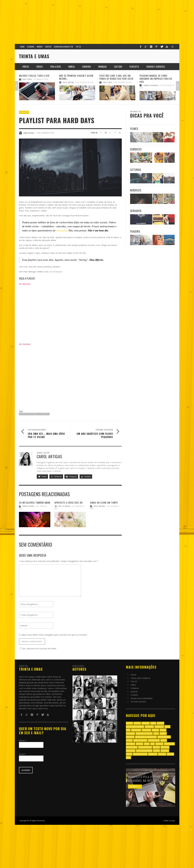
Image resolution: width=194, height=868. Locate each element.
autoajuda (61, 230)
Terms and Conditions (140, 678)
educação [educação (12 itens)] (136, 730)
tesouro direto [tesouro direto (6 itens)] (140, 754)
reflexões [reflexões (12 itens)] (131, 751)
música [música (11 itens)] (140, 744)
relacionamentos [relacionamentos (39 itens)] (144, 751)
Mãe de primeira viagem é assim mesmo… (76, 77)
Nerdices (136, 190)
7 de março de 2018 (40, 79)
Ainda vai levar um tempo (104, 503)
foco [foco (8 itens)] (156, 733)
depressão (30, 414)
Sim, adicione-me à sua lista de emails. (38, 648)
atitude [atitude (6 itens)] (160, 723)
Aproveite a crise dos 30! (69, 503)
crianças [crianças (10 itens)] (159, 727)
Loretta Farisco (64, 506)
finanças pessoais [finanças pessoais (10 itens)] (144, 733)
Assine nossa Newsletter (142, 698)
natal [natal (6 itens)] (147, 744)
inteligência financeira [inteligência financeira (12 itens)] (146, 737)
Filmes (134, 129)
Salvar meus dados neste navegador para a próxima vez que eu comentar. (54, 635)
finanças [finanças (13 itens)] (131, 733)
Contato (134, 695)
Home (133, 675)
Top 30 (134, 681)
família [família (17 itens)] (155, 730)
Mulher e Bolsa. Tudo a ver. (34, 76)
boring (22, 414)
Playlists (24, 112)
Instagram (71, 477)
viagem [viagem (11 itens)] (170, 754)
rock (47, 414)
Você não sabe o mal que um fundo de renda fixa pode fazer (116, 77)
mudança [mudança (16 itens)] (131, 744)
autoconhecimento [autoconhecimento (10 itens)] (135, 727)
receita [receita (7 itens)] (156, 747)
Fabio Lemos (27, 79)
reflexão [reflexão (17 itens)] (165, 747)
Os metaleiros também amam (35, 503)
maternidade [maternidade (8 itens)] (154, 740)
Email (22, 754)
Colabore (135, 688)
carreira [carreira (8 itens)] (149, 727)
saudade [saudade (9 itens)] (165, 751)
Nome (23, 741)
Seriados (136, 211)
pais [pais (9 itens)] (153, 744)
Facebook (56, 477)
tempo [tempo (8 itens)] (129, 754)
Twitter (42, 477)
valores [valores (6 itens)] (162, 754)
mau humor (40, 414)
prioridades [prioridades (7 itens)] (132, 747)
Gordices (136, 149)
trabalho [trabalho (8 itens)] (153, 754)
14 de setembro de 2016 (45, 133)
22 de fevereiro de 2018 (123, 82)
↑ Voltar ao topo (169, 821)
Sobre (133, 685)
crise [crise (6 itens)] (167, 727)
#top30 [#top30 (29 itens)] (137, 723)
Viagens (135, 231)
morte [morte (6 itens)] (164, 740)
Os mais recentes (138, 702)
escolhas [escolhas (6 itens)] (146, 730)
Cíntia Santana (68, 82)
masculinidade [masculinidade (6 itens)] (140, 740)
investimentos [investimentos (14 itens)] (164, 737)
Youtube (86, 477)
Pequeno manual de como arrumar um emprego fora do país (156, 79)
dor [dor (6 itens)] (128, 730)
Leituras (136, 170)
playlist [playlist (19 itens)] (159, 744)
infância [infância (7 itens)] (130, 737)
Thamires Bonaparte (151, 85)
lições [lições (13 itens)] (129, 740)
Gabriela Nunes (28, 506)
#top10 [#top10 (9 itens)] (129, 723)
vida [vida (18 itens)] (128, 757)
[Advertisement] (97, 21)
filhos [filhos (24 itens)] (163, 730)
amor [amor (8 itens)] (153, 723)
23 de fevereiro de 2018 (84, 82)
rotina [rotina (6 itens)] (157, 751)
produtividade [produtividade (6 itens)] (145, 747)
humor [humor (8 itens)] (163, 733)
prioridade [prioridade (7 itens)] (169, 744)
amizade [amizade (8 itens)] (146, 723)
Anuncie (134, 692)
